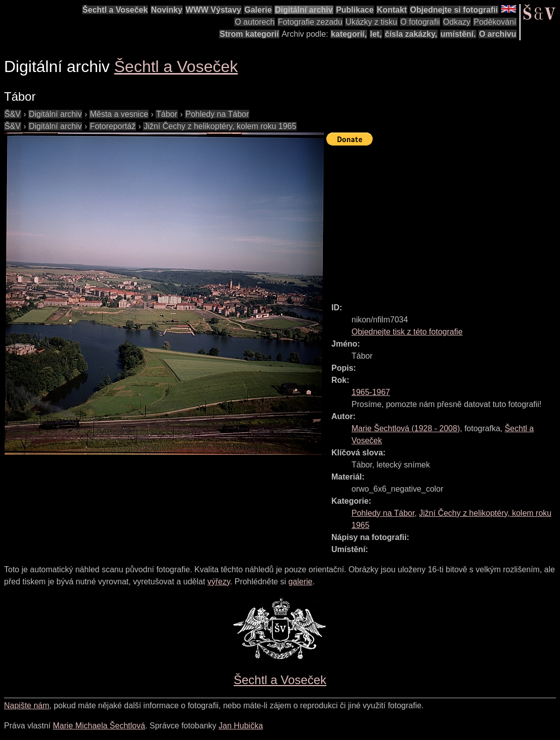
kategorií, (349, 34)
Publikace (355, 10)
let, (376, 34)
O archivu (498, 34)
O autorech (255, 22)
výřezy (219, 582)
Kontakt (392, 10)
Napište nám (27, 705)
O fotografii (420, 22)
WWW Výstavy (214, 10)
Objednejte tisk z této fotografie (407, 332)
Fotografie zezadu (310, 22)
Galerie (258, 10)
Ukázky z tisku (371, 22)
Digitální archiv (304, 10)
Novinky (167, 10)
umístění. (458, 34)
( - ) (406, 428)
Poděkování (495, 22)
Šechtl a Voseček (115, 10)
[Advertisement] (443, 220)
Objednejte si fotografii (454, 10)
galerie (300, 582)
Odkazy (457, 22)
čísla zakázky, (411, 34)
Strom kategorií (249, 34)
